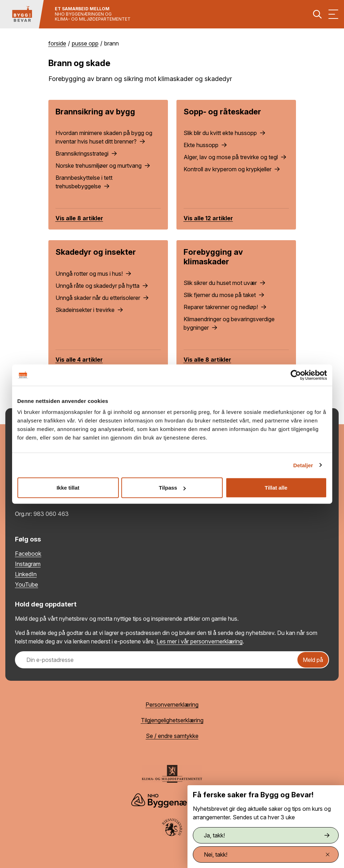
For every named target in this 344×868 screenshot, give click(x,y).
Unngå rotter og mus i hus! (93, 274)
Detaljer (303, 465)
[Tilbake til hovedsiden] (22, 14)
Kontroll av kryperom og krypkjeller (232, 169)
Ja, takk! (267, 835)
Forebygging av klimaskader (213, 257)
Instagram (28, 564)
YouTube (27, 584)
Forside (57, 43)
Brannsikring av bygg (95, 112)
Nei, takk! (267, 854)
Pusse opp (85, 43)
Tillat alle (276, 488)
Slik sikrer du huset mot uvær (224, 283)
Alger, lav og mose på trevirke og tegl (235, 157)
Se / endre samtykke (172, 736)
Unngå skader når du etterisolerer (102, 298)
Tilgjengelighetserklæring (172, 720)
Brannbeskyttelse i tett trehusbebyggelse (84, 182)
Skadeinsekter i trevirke (89, 310)
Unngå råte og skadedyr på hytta (102, 286)
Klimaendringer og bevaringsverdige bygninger (229, 323)
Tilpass (172, 488)
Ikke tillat (68, 488)
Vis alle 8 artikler (79, 218)
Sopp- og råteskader (222, 112)
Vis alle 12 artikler (208, 218)
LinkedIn (26, 574)
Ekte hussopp (205, 145)
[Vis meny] (333, 14)
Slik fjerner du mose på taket (224, 295)
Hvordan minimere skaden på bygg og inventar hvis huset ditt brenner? (104, 137)
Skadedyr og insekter (96, 252)
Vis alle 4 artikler (79, 360)
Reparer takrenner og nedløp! (225, 307)
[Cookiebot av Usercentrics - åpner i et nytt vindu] (296, 375)
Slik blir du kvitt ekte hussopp (224, 133)
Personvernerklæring (172, 705)
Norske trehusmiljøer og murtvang (103, 166)
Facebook (28, 554)
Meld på (313, 660)
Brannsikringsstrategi (86, 153)
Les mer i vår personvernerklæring (200, 641)
